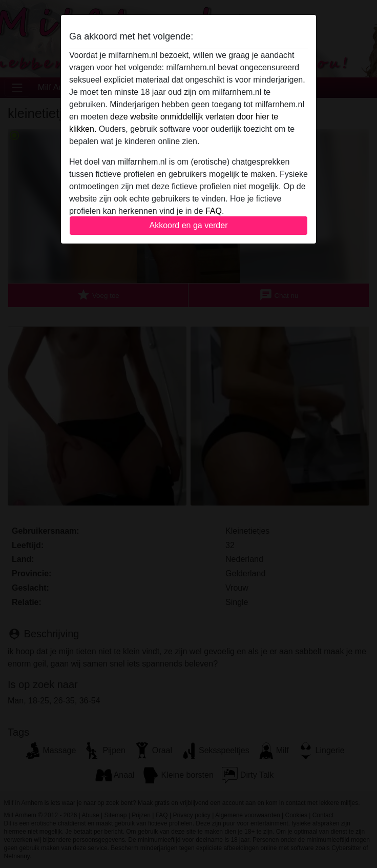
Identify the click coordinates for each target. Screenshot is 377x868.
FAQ (214, 211)
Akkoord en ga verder (189, 225)
